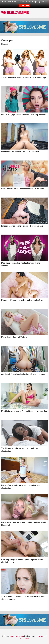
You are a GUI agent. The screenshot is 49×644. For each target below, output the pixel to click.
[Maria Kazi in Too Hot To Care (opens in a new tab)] (24, 326)
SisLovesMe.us (17, 636)
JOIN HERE (25, 5)
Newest (5, 44)
